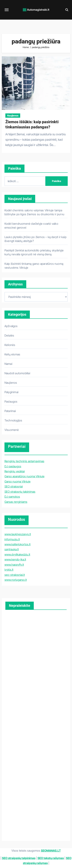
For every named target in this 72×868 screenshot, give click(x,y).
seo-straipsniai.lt (15, 575)
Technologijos (13, 420)
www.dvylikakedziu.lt (17, 554)
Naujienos (13, 115)
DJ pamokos (12, 497)
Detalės (9, 335)
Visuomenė (12, 430)
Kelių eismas (12, 354)
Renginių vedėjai (15, 471)
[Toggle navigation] (7, 10)
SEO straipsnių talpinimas (20, 492)
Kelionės (10, 345)
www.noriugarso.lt (16, 580)
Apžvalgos (11, 326)
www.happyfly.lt (14, 565)
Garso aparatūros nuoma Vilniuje (24, 476)
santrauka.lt (12, 549)
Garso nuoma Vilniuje (18, 481)
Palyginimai (11, 392)
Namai (8, 364)
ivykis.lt (9, 570)
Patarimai (10, 411)
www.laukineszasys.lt (18, 534)
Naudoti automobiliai (17, 373)
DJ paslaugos (13, 466)
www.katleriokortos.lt (18, 544)
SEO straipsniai (14, 486)
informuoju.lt (12, 539)
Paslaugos (11, 402)
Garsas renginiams (16, 502)
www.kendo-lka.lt (15, 559)
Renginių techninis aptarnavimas (24, 461)
